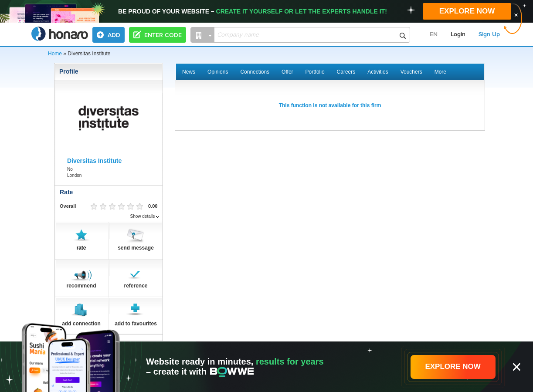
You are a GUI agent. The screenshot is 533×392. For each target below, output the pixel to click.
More (440, 72)
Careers (346, 72)
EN (434, 34)
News (189, 72)
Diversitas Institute (94, 161)
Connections (255, 72)
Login (458, 34)
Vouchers (411, 72)
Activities (378, 72)
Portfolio (315, 72)
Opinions (218, 72)
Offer (287, 72)
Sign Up (489, 34)
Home (55, 54)
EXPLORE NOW (467, 11)
